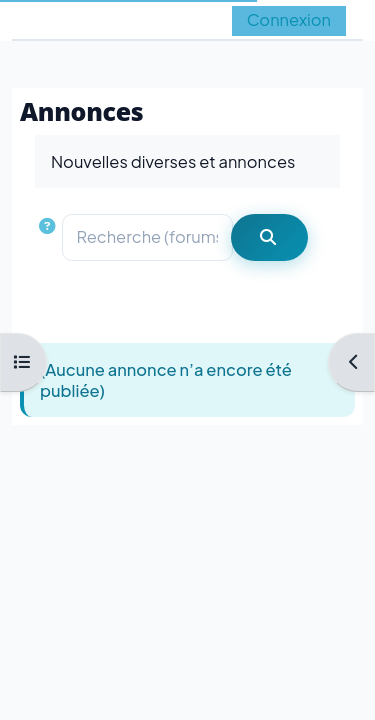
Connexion (289, 19)
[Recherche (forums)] (148, 237)
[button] (49, 237)
